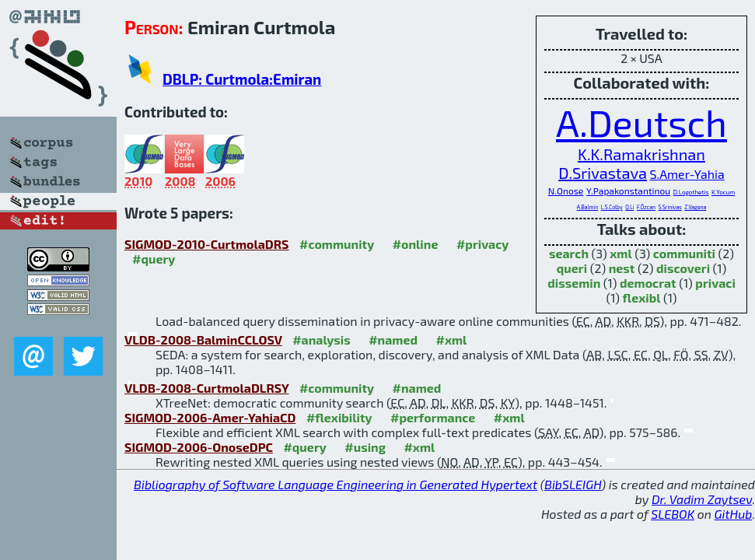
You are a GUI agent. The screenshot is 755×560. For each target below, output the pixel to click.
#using (365, 447)
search (569, 253)
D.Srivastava (603, 173)
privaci (715, 283)
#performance (433, 417)
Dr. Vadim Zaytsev (702, 499)
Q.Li (629, 207)
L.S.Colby (612, 207)
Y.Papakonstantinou (628, 191)
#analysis (322, 339)
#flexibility (339, 417)
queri (572, 268)
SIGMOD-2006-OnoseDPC (199, 447)
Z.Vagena (695, 207)
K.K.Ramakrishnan (641, 154)
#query (154, 259)
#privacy (483, 244)
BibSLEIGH (573, 484)
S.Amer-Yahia (687, 174)
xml (620, 253)
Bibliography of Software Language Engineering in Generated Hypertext (336, 484)
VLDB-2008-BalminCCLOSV (203, 339)
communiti (684, 253)
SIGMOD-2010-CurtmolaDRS (207, 244)
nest (622, 268)
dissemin (574, 283)
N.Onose (566, 191)
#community (337, 244)
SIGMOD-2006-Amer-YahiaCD (210, 417)
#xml (452, 339)
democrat (648, 283)
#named (393, 339)
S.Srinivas (669, 207)
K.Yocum (723, 192)
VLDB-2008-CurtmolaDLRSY (206, 388)
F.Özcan (646, 207)
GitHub (734, 514)
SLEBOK (673, 514)
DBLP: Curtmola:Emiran (242, 79)
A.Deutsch (641, 122)
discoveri (683, 268)
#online (416, 244)
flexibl (642, 297)
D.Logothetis (691, 192)
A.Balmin (588, 207)
